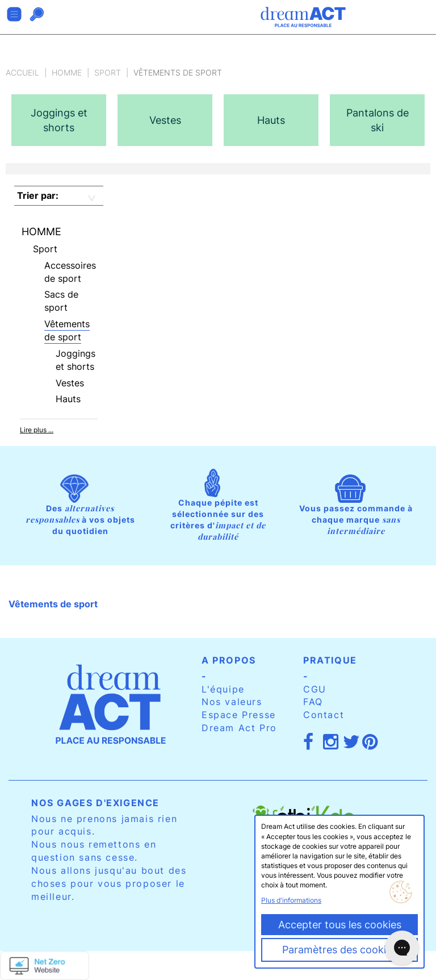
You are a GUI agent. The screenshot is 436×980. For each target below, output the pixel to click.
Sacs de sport (61, 301)
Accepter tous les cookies (340, 925)
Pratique (330, 660)
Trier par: (38, 195)
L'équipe (223, 689)
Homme (67, 72)
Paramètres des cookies (339, 950)
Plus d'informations (291, 900)
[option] (59, 120)
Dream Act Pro (239, 728)
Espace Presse (239, 715)
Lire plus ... (37, 430)
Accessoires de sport (70, 272)
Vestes (70, 383)
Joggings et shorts (76, 360)
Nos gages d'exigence (95, 803)
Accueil (22, 72)
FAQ (313, 702)
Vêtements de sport (67, 330)
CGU (315, 689)
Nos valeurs (232, 702)
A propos (229, 660)
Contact (324, 715)
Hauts (68, 399)
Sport (108, 72)
